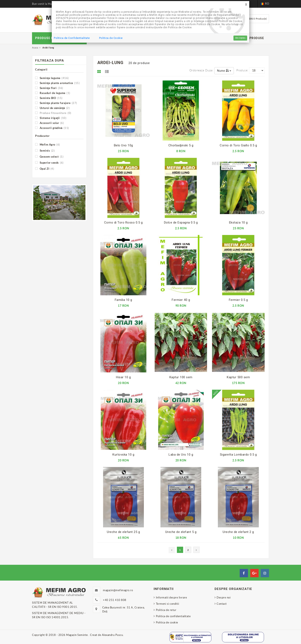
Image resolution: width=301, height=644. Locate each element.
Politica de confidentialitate (173, 616)
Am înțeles (240, 38)
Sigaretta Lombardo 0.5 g (238, 455)
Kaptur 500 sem (238, 377)
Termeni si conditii (168, 604)
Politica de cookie (167, 622)
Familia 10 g (123, 300)
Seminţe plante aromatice (57, 83)
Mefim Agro (48, 144)
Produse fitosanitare (53, 113)
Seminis (45, 150)
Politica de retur (166, 610)
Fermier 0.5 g (238, 300)
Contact (222, 604)
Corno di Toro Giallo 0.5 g (238, 145)
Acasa (35, 48)
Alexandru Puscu (112, 635)
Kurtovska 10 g (123, 455)
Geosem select (49, 156)
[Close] (246, 5)
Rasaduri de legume (53, 93)
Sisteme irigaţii (51, 118)
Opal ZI (45, 169)
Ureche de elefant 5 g (181, 532)
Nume (224, 71)
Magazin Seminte (77, 635)
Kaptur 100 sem (181, 377)
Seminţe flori (49, 88)
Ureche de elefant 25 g (123, 532)
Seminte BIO (49, 98)
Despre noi (224, 597)
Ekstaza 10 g (238, 222)
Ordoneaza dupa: (201, 70)
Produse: (242, 70)
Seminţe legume (52, 78)
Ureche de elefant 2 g (238, 532)
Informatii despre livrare (171, 597)
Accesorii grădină (52, 128)
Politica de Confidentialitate (72, 38)
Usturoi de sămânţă (52, 108)
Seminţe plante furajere (56, 103)
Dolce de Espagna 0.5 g (181, 222)
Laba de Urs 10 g (181, 455)
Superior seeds (49, 163)
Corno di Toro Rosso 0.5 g (123, 222)
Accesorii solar (49, 123)
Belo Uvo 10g (123, 145)
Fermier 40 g (181, 300)
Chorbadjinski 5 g (181, 145)
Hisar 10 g (123, 377)
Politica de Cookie (111, 38)
